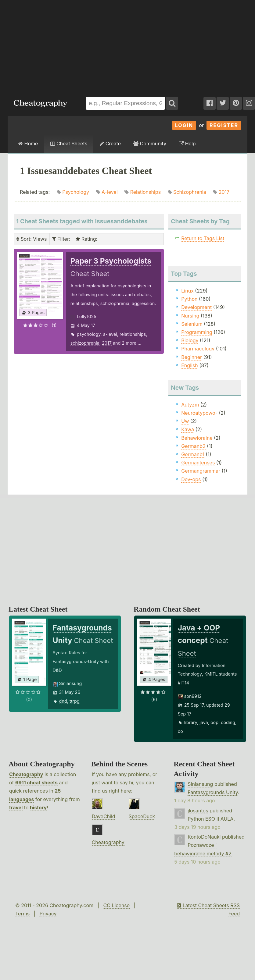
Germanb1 (193, 454)
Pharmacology (198, 349)
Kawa (188, 429)
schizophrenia (85, 343)
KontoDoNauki (204, 837)
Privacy (48, 914)
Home (28, 144)
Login (184, 125)
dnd (63, 701)
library (191, 722)
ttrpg (75, 701)
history (38, 808)
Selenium (192, 324)
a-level (110, 334)
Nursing (190, 316)
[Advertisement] (127, 45)
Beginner (192, 357)
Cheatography (26, 774)
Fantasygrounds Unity (213, 792)
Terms (22, 914)
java (204, 722)
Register (224, 125)
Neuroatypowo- (199, 413)
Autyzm (190, 405)
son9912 (193, 696)
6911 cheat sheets (36, 783)
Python (189, 299)
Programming (197, 332)
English (190, 365)
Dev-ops (191, 479)
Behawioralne (197, 438)
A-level (110, 192)
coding (228, 722)
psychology (89, 334)
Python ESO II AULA (210, 819)
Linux (187, 291)
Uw (185, 421)
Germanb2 (193, 446)
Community (150, 144)
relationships (133, 334)
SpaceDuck (142, 816)
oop (214, 722)
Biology (190, 340)
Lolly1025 (87, 316)
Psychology (76, 192)
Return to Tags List (203, 238)
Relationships (145, 192)
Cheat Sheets (69, 144)
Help (187, 144)
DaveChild (104, 816)
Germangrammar (201, 471)
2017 (224, 192)
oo (180, 731)
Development (196, 307)
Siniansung (71, 683)
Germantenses (198, 463)
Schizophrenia (190, 192)
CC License (116, 905)
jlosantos (198, 811)
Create (110, 144)
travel (16, 808)
